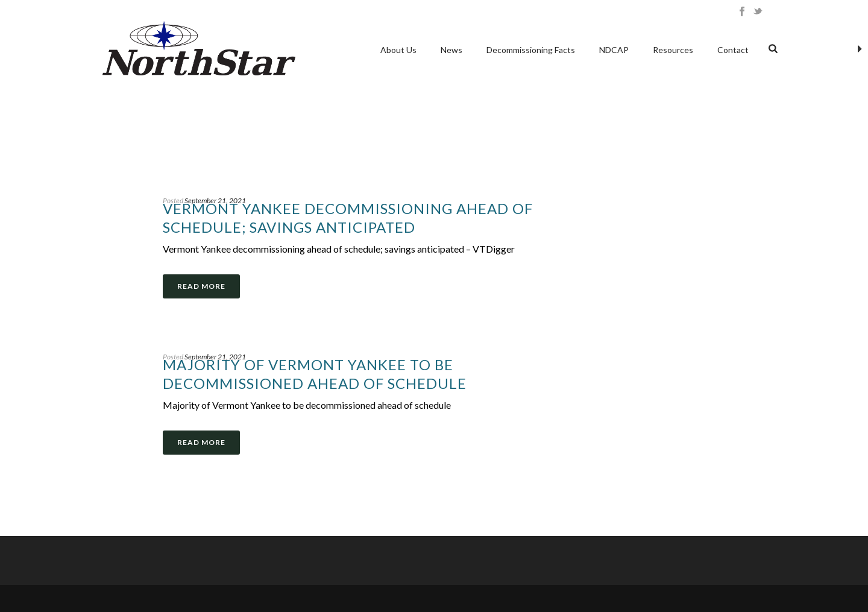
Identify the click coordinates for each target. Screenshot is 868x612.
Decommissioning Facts (531, 50)
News (451, 50)
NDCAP (614, 50)
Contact (733, 50)
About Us (398, 50)
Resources (673, 50)
